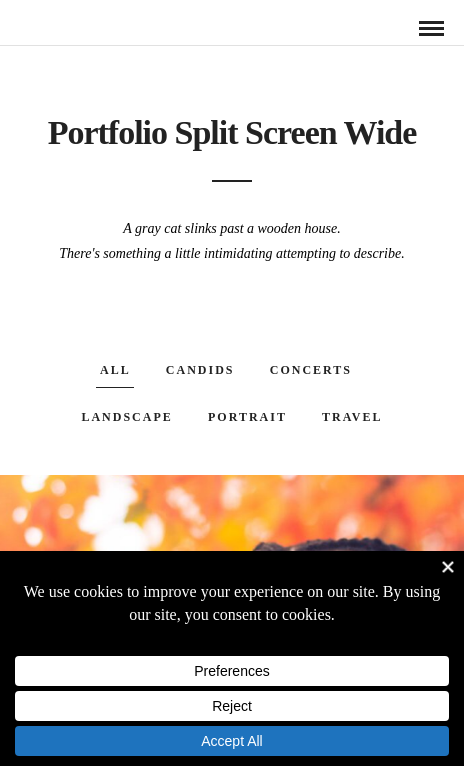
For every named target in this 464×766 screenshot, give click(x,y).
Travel (352, 417)
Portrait (247, 417)
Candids (200, 370)
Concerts (311, 370)
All (115, 370)
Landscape (126, 417)
